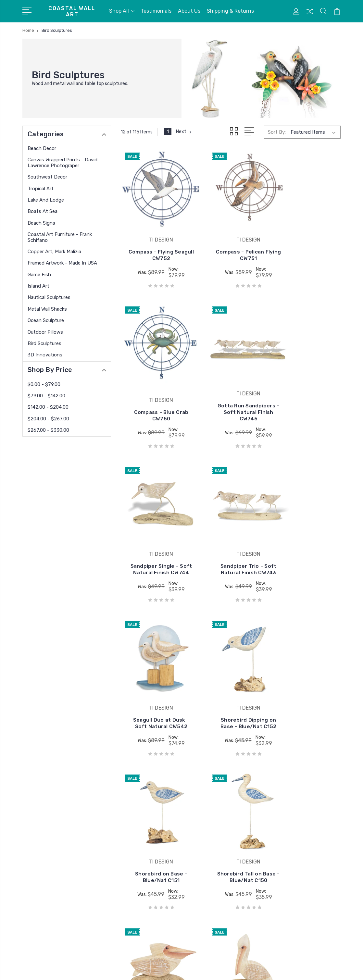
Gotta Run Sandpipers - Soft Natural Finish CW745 (155, 391)
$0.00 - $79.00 (44, 384)
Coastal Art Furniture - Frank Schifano (60, 237)
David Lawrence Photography (223, 826)
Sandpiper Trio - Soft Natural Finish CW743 (306, 395)
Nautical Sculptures (49, 297)
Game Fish (39, 275)
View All (199, 865)
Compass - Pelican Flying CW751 (231, 243)
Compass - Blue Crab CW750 (306, 243)
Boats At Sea (43, 211)
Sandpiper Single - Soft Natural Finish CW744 (231, 395)
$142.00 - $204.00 (48, 407)
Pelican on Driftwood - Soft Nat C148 (306, 692)
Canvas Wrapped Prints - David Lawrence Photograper (63, 163)
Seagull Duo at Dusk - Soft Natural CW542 (155, 543)
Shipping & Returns (230, 11)
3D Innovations (45, 355)
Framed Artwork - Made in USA (62, 263)
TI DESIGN (201, 807)
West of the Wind (209, 855)
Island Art (38, 286)
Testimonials (156, 11)
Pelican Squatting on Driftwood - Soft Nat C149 (231, 692)
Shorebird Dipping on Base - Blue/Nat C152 (231, 543)
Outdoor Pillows (45, 332)
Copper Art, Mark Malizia (54, 252)
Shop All (122, 11)
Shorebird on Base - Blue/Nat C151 (306, 546)
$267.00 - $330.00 (48, 430)
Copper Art (202, 816)
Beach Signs (41, 223)
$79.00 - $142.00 (46, 396)
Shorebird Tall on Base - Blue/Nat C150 (155, 692)
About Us (189, 11)
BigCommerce (120, 969)
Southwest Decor (47, 177)
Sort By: (277, 132)
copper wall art (206, 836)
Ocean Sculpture (46, 320)
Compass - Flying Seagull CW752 (155, 243)
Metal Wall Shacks (47, 309)
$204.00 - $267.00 (48, 419)
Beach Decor (42, 148)
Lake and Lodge (46, 200)
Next (184, 132)
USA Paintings (206, 846)
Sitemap (150, 969)
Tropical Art (41, 189)
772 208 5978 (48, 836)
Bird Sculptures (44, 343)
